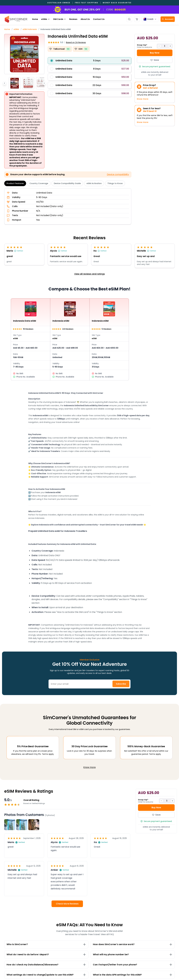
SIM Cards (60, 19)
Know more (143, 99)
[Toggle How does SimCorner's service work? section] (133, 944)
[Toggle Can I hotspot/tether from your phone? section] (133, 965)
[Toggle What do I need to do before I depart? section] (46, 955)
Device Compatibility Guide (67, 183)
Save (155, 60)
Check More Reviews (67, 904)
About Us (85, 19)
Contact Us (99, 19)
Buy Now (155, 53)
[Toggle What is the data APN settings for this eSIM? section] (133, 975)
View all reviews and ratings (89, 274)
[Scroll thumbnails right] (44, 83)
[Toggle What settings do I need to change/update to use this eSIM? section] (46, 975)
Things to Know (115, 183)
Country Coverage (39, 183)
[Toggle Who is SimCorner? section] (46, 944)
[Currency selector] (150, 19)
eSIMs (46, 19)
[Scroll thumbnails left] (5, 83)
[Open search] (129, 19)
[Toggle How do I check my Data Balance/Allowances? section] (46, 965)
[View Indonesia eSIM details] (70, 339)
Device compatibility (118, 174)
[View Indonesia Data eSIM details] (30, 339)
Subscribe (121, 684)
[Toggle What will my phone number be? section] (133, 955)
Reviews (73, 19)
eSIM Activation (94, 183)
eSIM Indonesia (30, 29)
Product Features (15, 183)
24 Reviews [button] (76, 42)
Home (35, 19)
